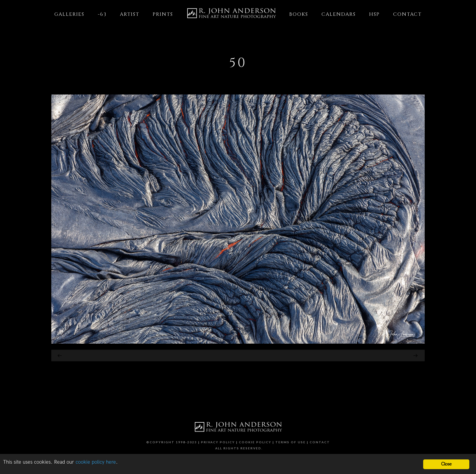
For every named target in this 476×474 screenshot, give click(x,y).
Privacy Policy (218, 442)
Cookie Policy (255, 442)
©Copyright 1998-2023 (172, 442)
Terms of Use (291, 442)
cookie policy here (96, 462)
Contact (320, 442)
